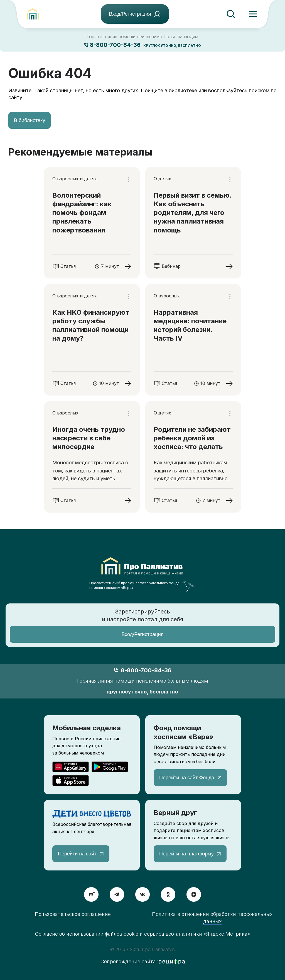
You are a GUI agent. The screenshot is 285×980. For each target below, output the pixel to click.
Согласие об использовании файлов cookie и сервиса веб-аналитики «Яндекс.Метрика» (143, 934)
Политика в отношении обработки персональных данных (212, 918)
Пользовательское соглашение (73, 914)
